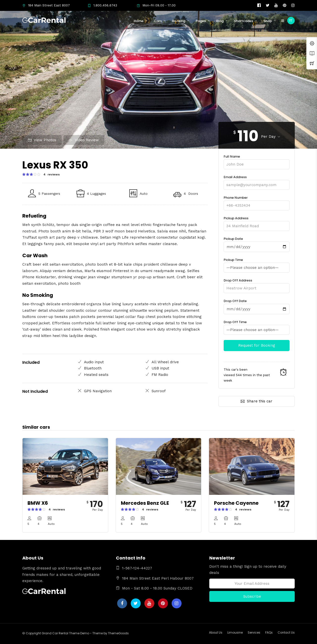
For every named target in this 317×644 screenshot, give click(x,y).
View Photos (42, 140)
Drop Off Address (257, 284)
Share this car (257, 401)
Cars (158, 21)
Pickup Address (257, 222)
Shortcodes (244, 21)
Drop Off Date (257, 305)
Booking (179, 21)
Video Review (84, 140)
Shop (268, 21)
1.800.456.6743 (102, 5)
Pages (201, 21)
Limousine (235, 632)
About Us (216, 632)
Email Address (257, 181)
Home (139, 21)
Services (254, 632)
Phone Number (257, 202)
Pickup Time (257, 264)
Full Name (257, 160)
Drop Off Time (257, 326)
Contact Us (286, 632)
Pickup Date (257, 243)
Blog (220, 21)
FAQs (269, 632)
